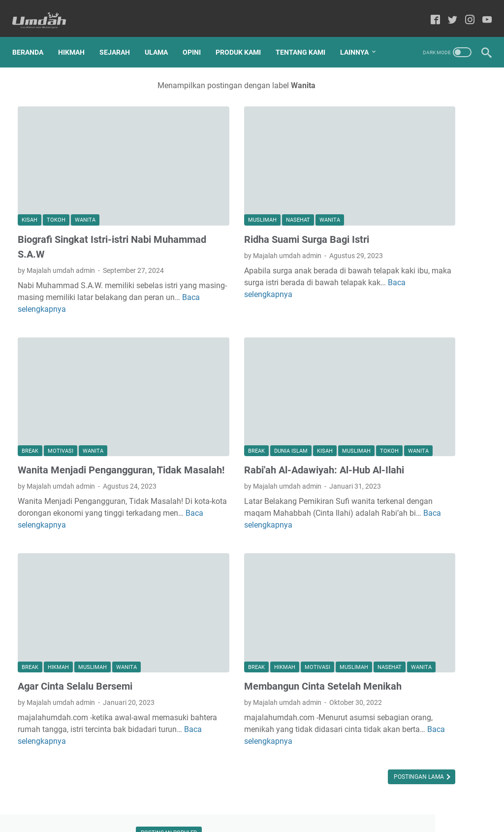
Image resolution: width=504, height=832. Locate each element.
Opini (197, 34)
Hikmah (77, 34)
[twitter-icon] (447, 12)
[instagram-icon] (464, 12)
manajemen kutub (442, 563)
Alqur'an (383, 435)
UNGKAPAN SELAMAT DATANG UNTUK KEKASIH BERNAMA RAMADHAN (420, 365)
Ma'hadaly (445, 453)
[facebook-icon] (430, 12)
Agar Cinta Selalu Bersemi (75, 622)
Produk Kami (244, 34)
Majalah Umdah (266, 817)
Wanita (85, 188)
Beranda (33, 34)
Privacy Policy (291, 797)
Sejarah (120, 34)
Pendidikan (388, 490)
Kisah (30, 188)
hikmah (58, 603)
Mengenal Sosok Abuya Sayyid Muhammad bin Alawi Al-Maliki (425, 319)
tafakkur (448, 581)
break (30, 395)
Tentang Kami (306, 34)
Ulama (162, 34)
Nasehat (235, 188)
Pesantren (432, 490)
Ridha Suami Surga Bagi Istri (244, 207)
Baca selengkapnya (288, 262)
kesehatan (387, 563)
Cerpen (418, 435)
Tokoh (56, 188)
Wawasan (386, 544)
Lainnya (32, 55)
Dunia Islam (228, 383)
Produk (382, 508)
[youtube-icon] (482, 12)
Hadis (379, 453)
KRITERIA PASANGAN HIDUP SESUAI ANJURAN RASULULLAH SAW (425, 273)
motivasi (61, 395)
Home (202, 797)
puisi (416, 581)
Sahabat (418, 508)
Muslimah (199, 188)
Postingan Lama (295, 739)
